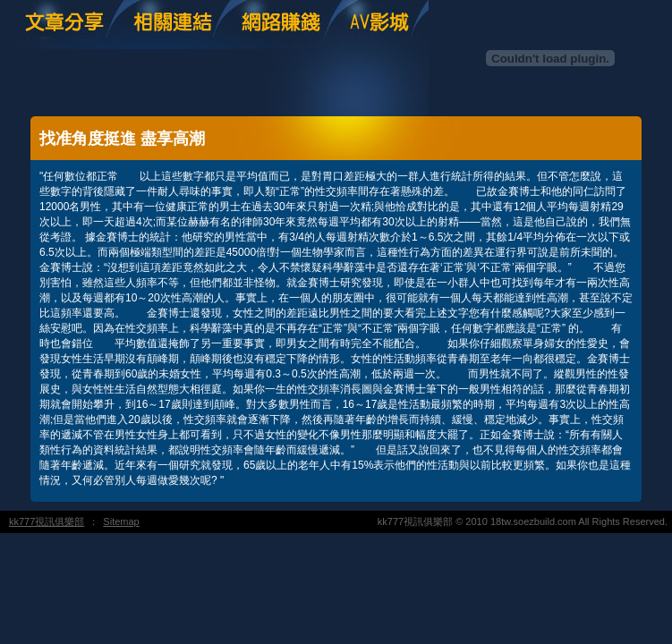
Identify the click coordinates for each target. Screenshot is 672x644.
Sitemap (121, 521)
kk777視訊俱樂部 (47, 521)
